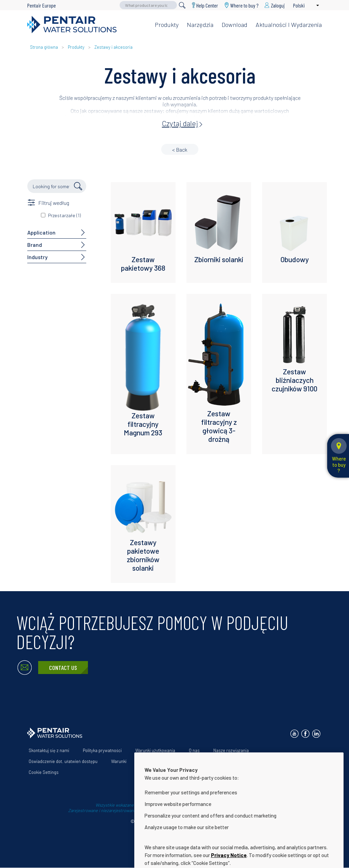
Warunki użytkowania (155, 750)
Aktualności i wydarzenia (289, 25)
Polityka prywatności (102, 750)
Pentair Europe (42, 5)
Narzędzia (200, 25)
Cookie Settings (44, 772)
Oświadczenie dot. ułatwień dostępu (63, 761)
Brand (35, 245)
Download (234, 25)
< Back (180, 149)
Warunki (119, 761)
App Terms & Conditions (163, 761)
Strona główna (44, 47)
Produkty (167, 25)
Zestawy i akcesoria (113, 47)
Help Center (207, 5)
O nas (194, 750)
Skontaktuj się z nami (49, 750)
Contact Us (63, 668)
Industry (37, 257)
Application (41, 232)
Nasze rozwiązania (231, 750)
